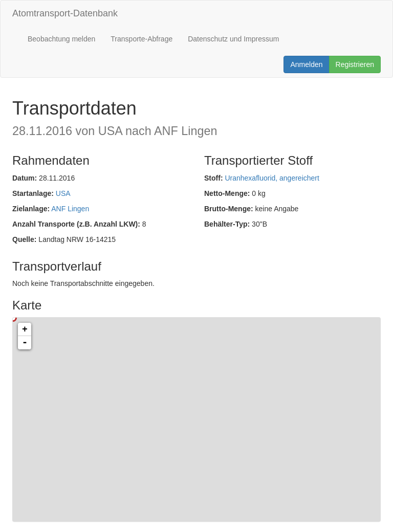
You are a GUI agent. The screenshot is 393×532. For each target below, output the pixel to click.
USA (63, 193)
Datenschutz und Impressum (233, 39)
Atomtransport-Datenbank (65, 13)
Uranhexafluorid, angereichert (272, 178)
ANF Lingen (70, 209)
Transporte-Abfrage (141, 39)
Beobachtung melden (61, 39)
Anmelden (306, 64)
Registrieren (355, 64)
